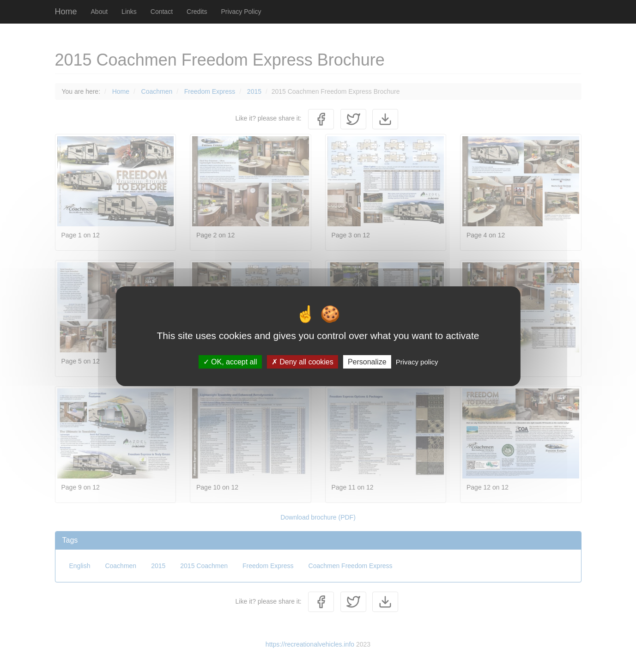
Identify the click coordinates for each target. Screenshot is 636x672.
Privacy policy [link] (417, 361)
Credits (197, 12)
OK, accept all (230, 361)
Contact (162, 12)
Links (129, 12)
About (100, 12)
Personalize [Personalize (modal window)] (367, 361)
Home (66, 12)
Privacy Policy (241, 12)
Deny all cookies (303, 361)
